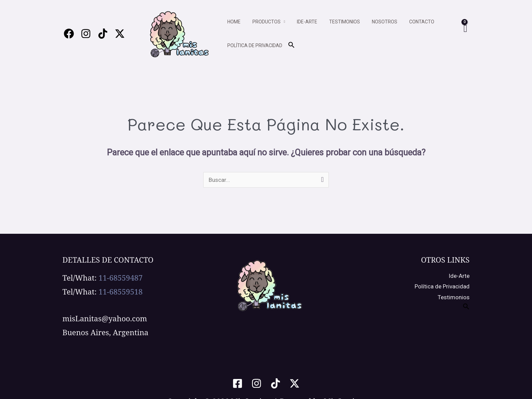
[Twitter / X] (120, 34)
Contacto (409, 22)
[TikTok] (275, 383)
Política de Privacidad (442, 286)
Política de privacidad (253, 45)
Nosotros (374, 22)
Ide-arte (301, 22)
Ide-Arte (459, 276)
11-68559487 (120, 278)
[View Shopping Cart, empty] (465, 34)
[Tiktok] (103, 34)
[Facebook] (69, 34)
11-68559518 (120, 291)
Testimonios (336, 22)
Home (233, 22)
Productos (263, 22)
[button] (289, 45)
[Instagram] (86, 34)
